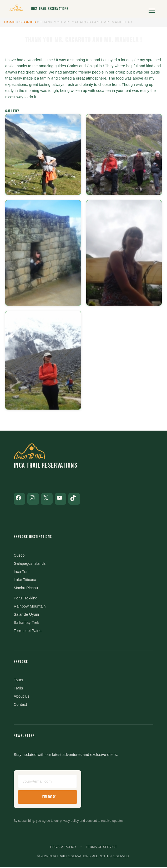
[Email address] (47, 782)
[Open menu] (152, 9)
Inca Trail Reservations (50, 9)
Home (10, 22)
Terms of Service (101, 848)
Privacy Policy (63, 848)
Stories (28, 22)
